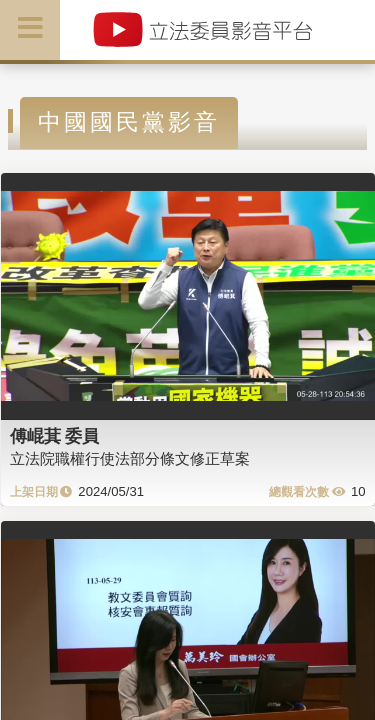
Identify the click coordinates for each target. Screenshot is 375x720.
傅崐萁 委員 (55, 436)
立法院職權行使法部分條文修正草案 (130, 458)
